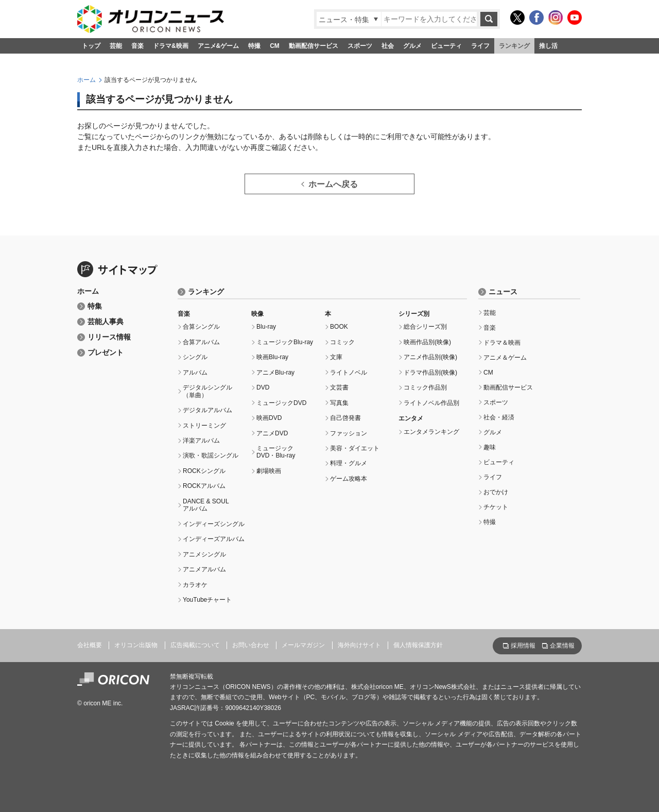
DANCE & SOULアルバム (206, 505)
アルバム (195, 373)
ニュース (503, 292)
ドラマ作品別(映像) (430, 373)
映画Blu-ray (272, 357)
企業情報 (562, 646)
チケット (496, 507)
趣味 (490, 447)
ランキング (514, 46)
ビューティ (446, 46)
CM (275, 46)
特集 (95, 306)
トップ (91, 46)
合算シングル (201, 327)
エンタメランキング (431, 432)
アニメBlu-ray (275, 373)
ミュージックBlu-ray (285, 342)
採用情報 (523, 646)
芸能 (116, 46)
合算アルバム (201, 342)
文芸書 (339, 387)
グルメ (412, 46)
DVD (263, 387)
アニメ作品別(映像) (430, 357)
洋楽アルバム (201, 441)
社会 (388, 46)
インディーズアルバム (214, 539)
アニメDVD (272, 433)
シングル (195, 357)
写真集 (339, 403)
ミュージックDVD (281, 403)
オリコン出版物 (136, 645)
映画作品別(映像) (427, 342)
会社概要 (90, 645)
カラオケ (195, 585)
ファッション (349, 433)
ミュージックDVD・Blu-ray (276, 452)
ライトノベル (349, 373)
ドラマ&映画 (171, 46)
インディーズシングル (214, 524)
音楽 (137, 46)
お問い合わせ (251, 645)
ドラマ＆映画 (502, 343)
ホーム (86, 80)
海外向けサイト (359, 645)
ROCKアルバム (204, 486)
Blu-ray (266, 327)
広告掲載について (195, 645)
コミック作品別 (425, 387)
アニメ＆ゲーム (505, 358)
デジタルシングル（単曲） (207, 391)
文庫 (336, 357)
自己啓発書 (345, 418)
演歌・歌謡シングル (211, 455)
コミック (342, 342)
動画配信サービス (314, 46)
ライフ (480, 46)
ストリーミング (204, 426)
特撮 (254, 46)
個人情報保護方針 (418, 645)
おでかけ (496, 492)
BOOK (339, 327)
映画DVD (269, 418)
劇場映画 (269, 471)
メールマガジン (303, 645)
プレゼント (106, 353)
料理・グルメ (349, 463)
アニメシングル (204, 554)
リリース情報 (109, 337)
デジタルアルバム (207, 410)
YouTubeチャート (207, 600)
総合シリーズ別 (425, 327)
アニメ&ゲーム (219, 46)
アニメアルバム (204, 569)
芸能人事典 (106, 322)
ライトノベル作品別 (431, 403)
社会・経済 (499, 417)
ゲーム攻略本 (349, 479)
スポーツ (360, 46)
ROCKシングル (204, 471)
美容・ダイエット (355, 448)
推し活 (548, 46)
